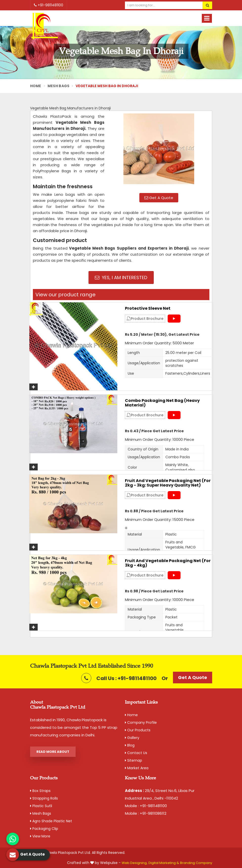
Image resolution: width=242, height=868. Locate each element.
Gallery (132, 738)
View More (40, 836)
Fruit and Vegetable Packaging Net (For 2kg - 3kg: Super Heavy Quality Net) (168, 483)
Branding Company (196, 863)
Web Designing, (135, 863)
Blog (130, 745)
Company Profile (141, 722)
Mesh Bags (59, 86)
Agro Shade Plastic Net (51, 821)
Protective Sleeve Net (148, 308)
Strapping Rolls (44, 798)
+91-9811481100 (49, 5)
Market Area (137, 768)
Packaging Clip (44, 829)
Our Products (138, 730)
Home (36, 86)
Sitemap (134, 760)
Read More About (53, 752)
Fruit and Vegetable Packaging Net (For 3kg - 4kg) (168, 563)
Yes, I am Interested (121, 278)
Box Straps (40, 791)
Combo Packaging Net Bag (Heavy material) (162, 403)
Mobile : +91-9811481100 (146, 806)
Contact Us (136, 753)
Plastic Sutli (41, 806)
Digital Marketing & (164, 863)
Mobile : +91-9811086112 (146, 813)
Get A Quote (159, 198)
